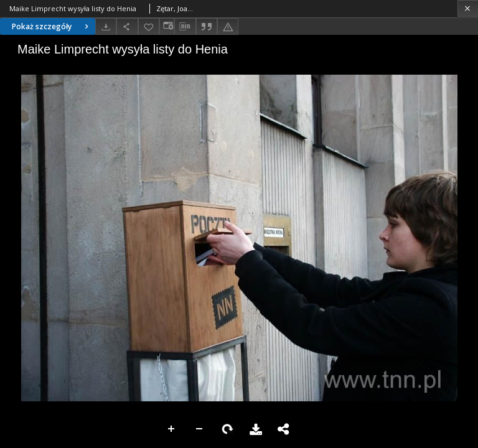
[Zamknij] (468, 8)
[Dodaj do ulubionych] (149, 26)
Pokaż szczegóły (52, 26)
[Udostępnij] (127, 26)
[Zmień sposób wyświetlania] (167, 26)
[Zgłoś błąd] (228, 26)
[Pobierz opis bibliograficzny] (185, 27)
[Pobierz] (106, 26)
